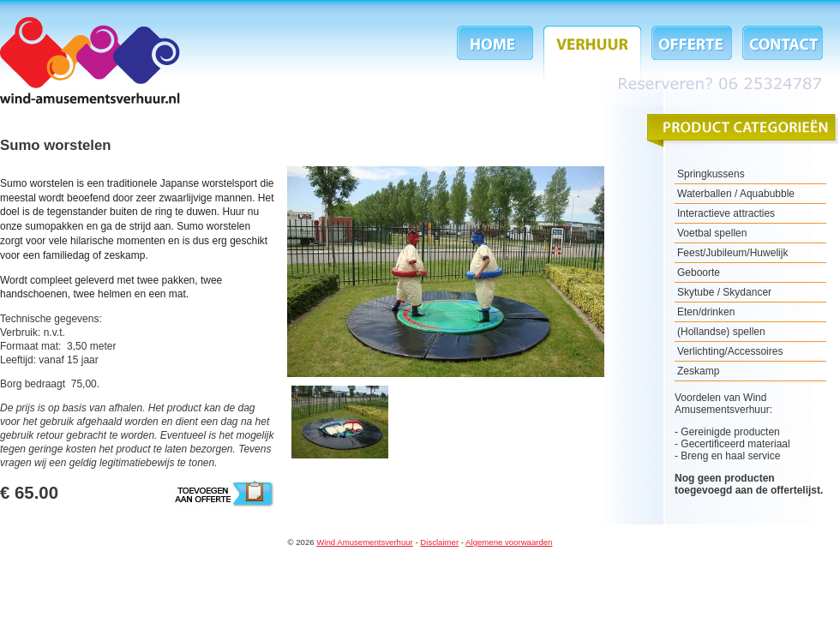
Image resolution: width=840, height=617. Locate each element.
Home (498, 54)
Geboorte (699, 273)
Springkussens (711, 174)
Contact (780, 54)
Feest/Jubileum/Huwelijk (732, 253)
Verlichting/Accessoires (730, 351)
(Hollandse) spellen (721, 332)
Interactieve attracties (726, 213)
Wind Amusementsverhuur (90, 60)
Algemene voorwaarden (509, 542)
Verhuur (592, 54)
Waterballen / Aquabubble (736, 194)
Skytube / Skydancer (724, 292)
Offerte (692, 54)
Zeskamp (698, 371)
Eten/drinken (706, 312)
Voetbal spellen (712, 233)
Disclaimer (439, 542)
